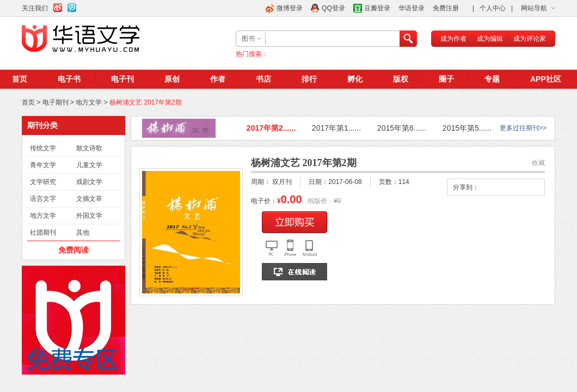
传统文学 (43, 148)
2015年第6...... (402, 128)
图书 (248, 39)
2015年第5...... (467, 128)
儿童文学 (89, 165)
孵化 (355, 79)
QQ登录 (333, 8)
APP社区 (546, 79)
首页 (20, 79)
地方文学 (89, 102)
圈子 (446, 79)
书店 (263, 79)
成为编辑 (490, 39)
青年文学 (43, 165)
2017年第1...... (336, 128)
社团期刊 (43, 232)
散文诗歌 (89, 148)
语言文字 (43, 199)
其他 (83, 232)
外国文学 (89, 216)
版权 (401, 79)
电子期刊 (56, 102)
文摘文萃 (89, 199)
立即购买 (294, 222)
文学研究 (43, 182)
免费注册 (446, 8)
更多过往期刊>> (523, 128)
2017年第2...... (271, 128)
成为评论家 (530, 39)
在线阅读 (294, 272)
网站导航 (534, 8)
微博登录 (290, 8)
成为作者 (453, 39)
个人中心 (493, 8)
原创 (172, 79)
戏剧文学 (89, 182)
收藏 (538, 163)
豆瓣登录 (377, 8)
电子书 (69, 79)
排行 (309, 79)
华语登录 (412, 8)
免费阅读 (73, 250)
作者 (218, 79)
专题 (492, 79)
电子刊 (122, 79)
